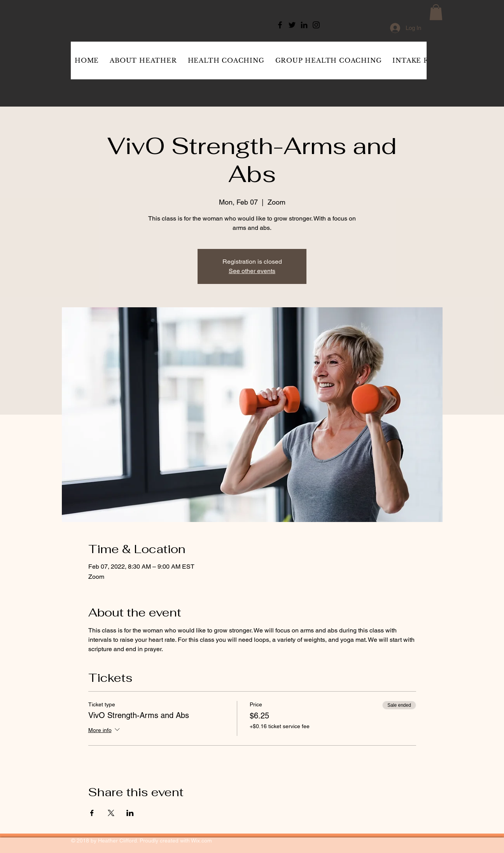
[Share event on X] (111, 813)
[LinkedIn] (304, 25)
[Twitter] (292, 25)
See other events (252, 271)
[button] (436, 12)
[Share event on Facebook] (92, 813)
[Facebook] (280, 25)
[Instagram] (316, 25)
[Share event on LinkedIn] (130, 813)
